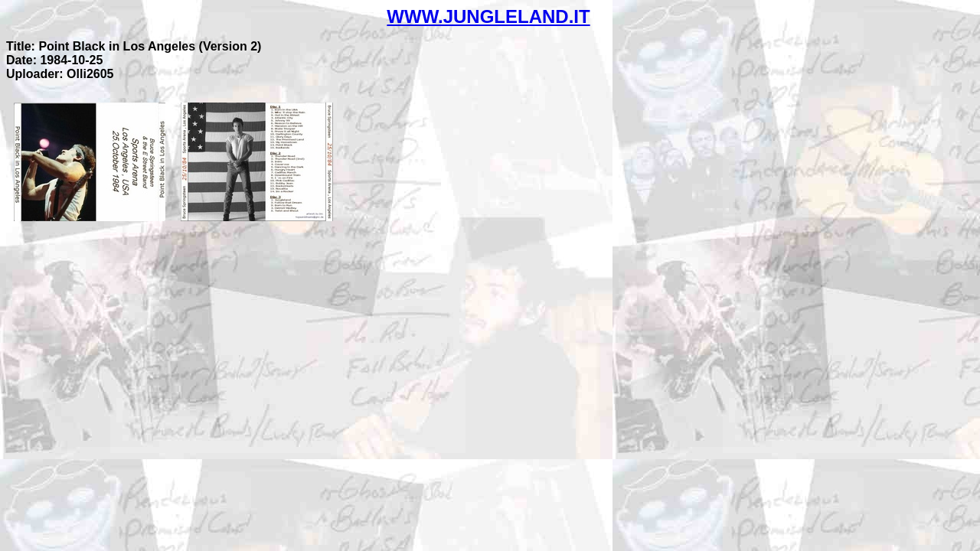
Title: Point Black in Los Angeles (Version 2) (134, 46)
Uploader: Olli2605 (60, 74)
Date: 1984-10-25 (54, 60)
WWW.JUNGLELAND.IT (488, 16)
